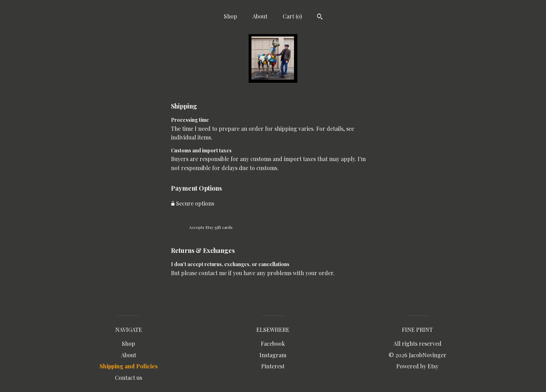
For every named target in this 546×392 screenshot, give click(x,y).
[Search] (320, 17)
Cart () (292, 16)
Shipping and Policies (129, 366)
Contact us (128, 378)
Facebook (273, 343)
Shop (231, 16)
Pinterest (273, 366)
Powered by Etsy (417, 366)
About (260, 16)
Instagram (273, 355)
